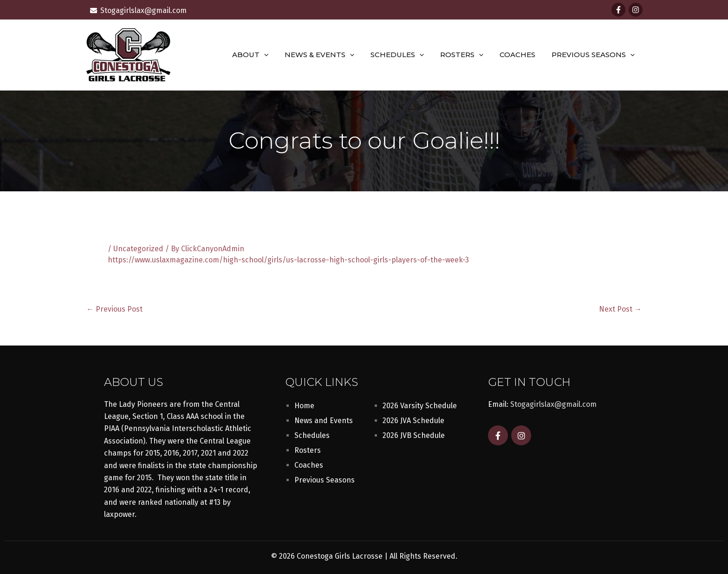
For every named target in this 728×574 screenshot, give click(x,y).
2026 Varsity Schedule (420, 406)
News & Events (330, 55)
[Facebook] (618, 10)
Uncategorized (138, 249)
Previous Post (114, 309)
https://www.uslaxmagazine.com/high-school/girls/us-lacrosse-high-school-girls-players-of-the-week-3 (288, 260)
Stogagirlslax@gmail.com (553, 404)
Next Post (620, 309)
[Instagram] (636, 10)
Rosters (467, 55)
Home (304, 406)
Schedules (405, 55)
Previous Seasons (594, 55)
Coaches (521, 55)
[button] (276, 55)
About (263, 55)
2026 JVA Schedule (413, 421)
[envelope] (138, 10)
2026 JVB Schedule (414, 435)
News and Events (324, 421)
